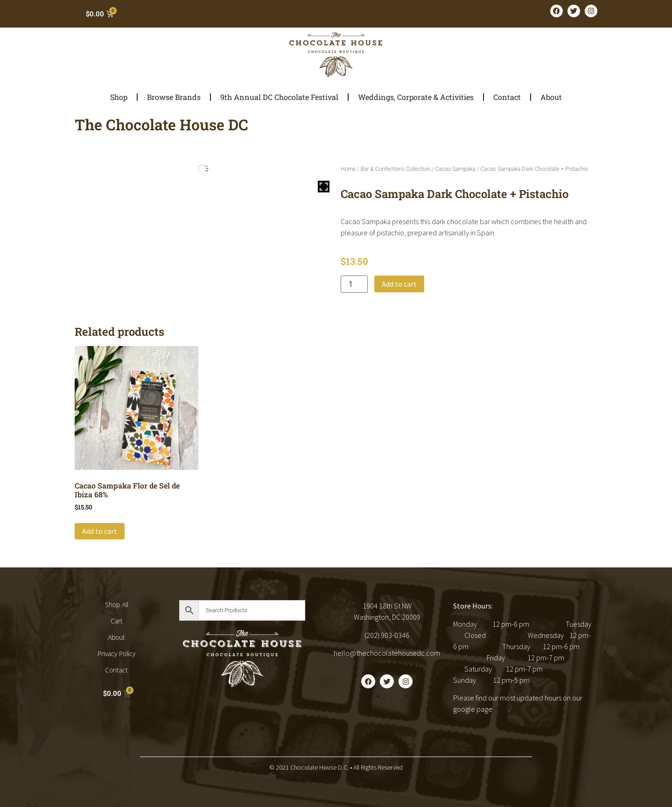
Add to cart (399, 284)
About (551, 97)
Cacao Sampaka (455, 169)
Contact (507, 97)
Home (348, 169)
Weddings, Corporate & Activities (416, 97)
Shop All (117, 605)
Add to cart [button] (100, 531)
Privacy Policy (116, 654)
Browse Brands (174, 97)
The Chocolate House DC (161, 124)
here (501, 709)
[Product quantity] (354, 284)
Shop (119, 97)
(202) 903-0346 (387, 635)
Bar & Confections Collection (395, 169)
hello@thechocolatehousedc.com (387, 653)
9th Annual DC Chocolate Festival (279, 97)
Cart (117, 621)
